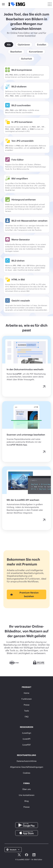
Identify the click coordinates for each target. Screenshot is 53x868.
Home (26, 693)
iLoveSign (27, 733)
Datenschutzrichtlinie (27, 761)
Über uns (26, 789)
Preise (27, 705)
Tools (27, 711)
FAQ (27, 717)
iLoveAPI (26, 739)
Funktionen (27, 699)
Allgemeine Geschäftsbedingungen (27, 767)
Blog (27, 801)
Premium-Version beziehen (24, 594)
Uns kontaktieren (27, 795)
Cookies (27, 773)
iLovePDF (27, 745)
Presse (26, 807)
